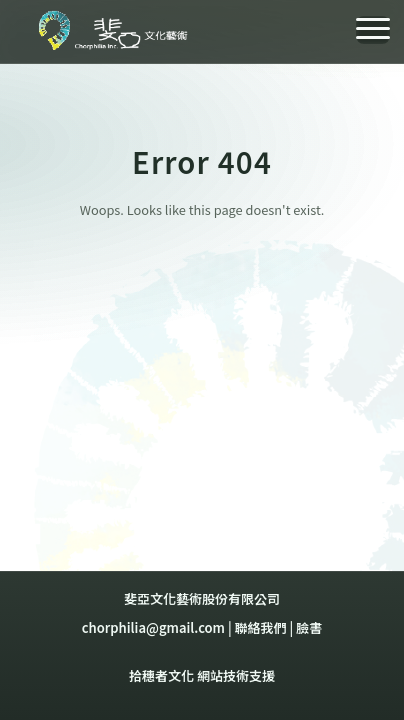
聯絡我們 (261, 627)
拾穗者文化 (161, 675)
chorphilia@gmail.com (153, 627)
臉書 (309, 627)
